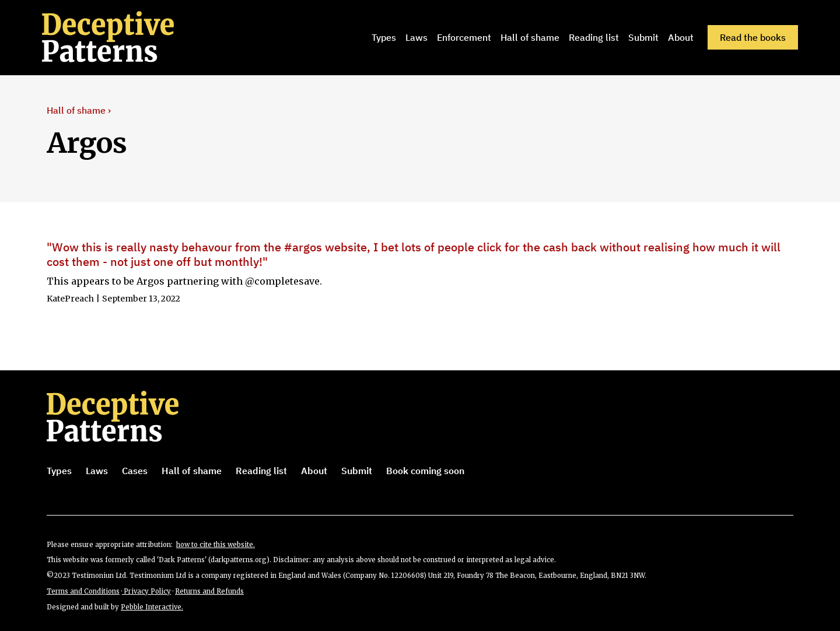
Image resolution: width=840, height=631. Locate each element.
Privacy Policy (146, 591)
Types (384, 37)
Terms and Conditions (83, 591)
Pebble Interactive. (152, 607)
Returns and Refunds (209, 591)
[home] (124, 37)
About (681, 37)
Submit (643, 37)
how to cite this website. (216, 545)
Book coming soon (425, 471)
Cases (135, 471)
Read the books (753, 37)
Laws (416, 37)
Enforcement (464, 37)
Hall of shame (530, 37)
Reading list (594, 37)
